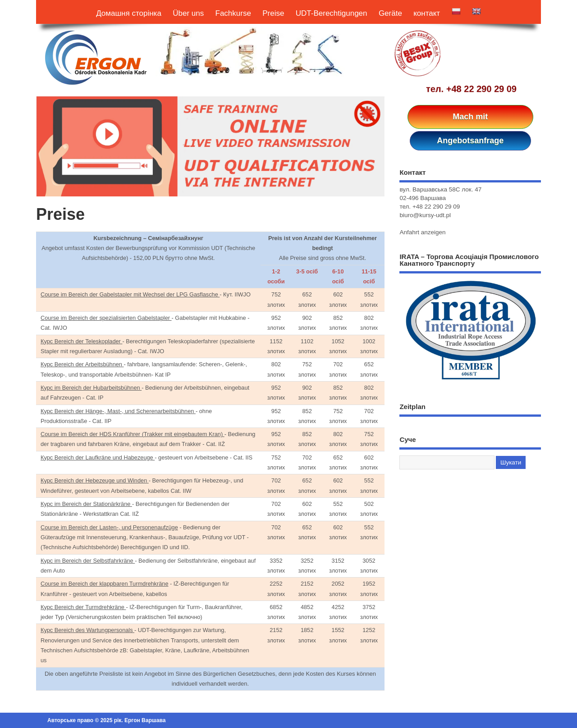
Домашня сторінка (129, 13)
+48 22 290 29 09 (481, 89)
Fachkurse (233, 13)
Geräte (390, 13)
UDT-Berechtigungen (332, 13)
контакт (427, 13)
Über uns (188, 13)
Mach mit (470, 117)
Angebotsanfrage (470, 141)
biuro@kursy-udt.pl (425, 215)
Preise (273, 13)
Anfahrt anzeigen (422, 232)
